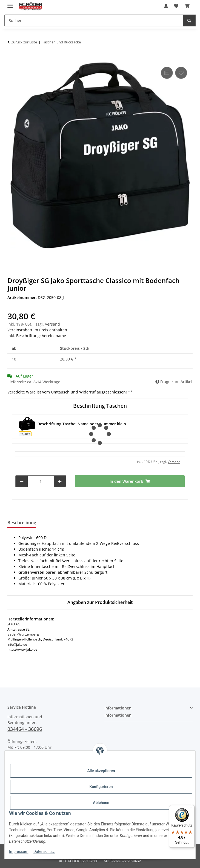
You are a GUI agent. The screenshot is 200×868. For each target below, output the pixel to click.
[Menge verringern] (22, 481)
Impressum (19, 852)
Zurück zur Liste (24, 42)
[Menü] (191, 808)
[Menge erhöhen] (60, 481)
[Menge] (41, 481)
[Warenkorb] (187, 6)
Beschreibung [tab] (22, 523)
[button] (166, 6)
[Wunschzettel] (176, 6)
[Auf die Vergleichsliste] (167, 73)
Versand (52, 324)
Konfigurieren (101, 787)
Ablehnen (101, 803)
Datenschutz (44, 852)
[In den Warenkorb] (12, 59)
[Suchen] (94, 20)
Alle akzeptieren (101, 771)
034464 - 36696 (25, 729)
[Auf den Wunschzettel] (181, 73)
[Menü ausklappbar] (10, 3)
